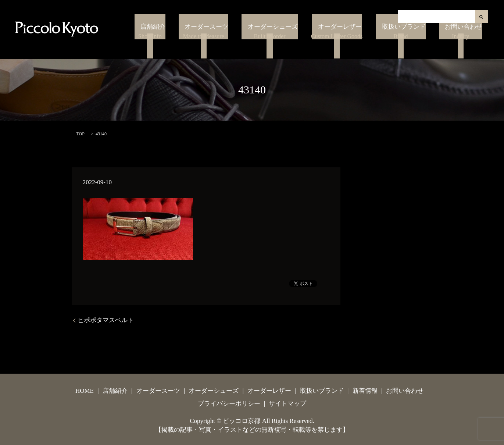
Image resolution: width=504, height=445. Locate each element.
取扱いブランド (417, 43)
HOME (85, 391)
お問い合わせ (466, 43)
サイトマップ (287, 404)
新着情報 (365, 391)
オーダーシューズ (297, 43)
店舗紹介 (196, 43)
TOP (81, 134)
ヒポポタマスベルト (106, 320)
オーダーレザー (358, 43)
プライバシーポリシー (229, 404)
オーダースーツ (241, 43)
